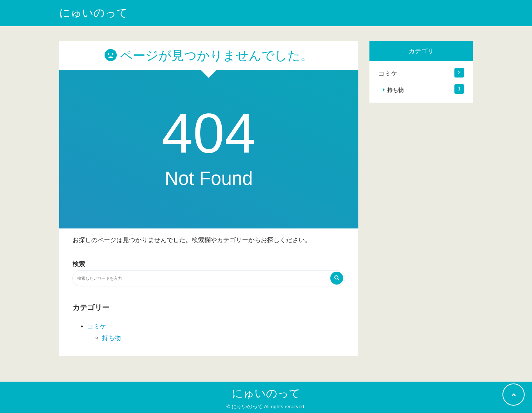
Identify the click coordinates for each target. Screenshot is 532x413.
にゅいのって (93, 13)
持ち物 (111, 338)
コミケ (97, 326)
